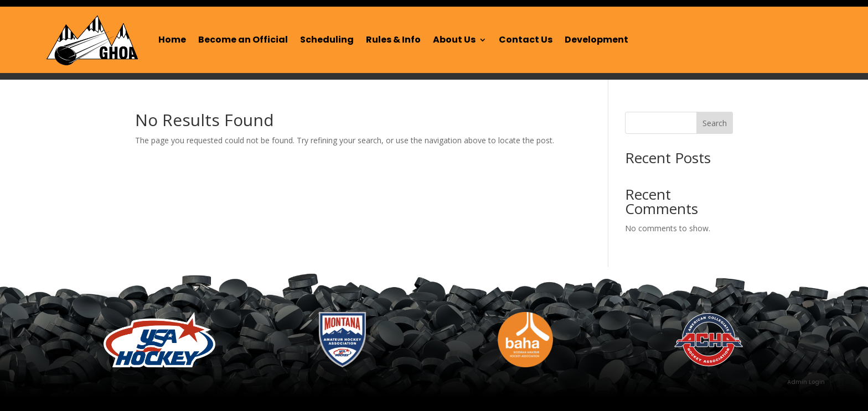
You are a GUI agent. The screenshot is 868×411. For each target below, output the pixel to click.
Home (172, 40)
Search (715, 123)
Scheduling (327, 40)
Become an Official (243, 40)
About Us (454, 40)
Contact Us (526, 40)
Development (596, 40)
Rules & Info (393, 40)
